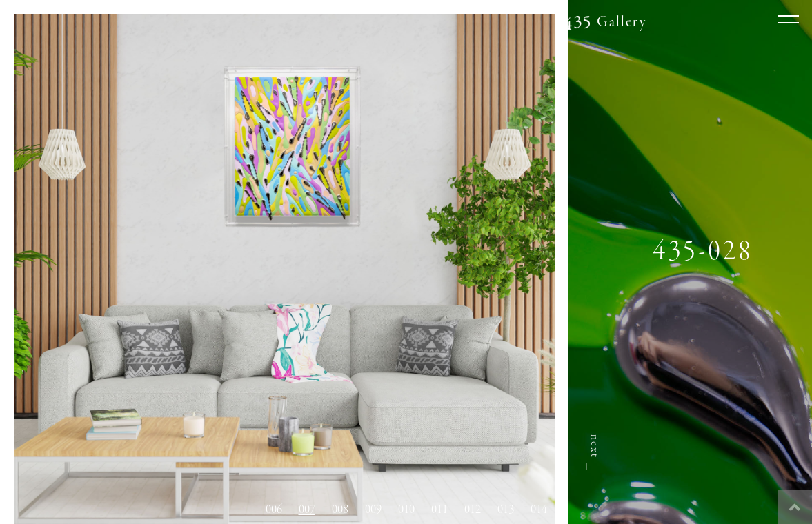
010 (406, 510)
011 (439, 510)
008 (340, 510)
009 (373, 510)
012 (473, 510)
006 (274, 510)
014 (539, 510)
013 (506, 510)
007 (307, 510)
